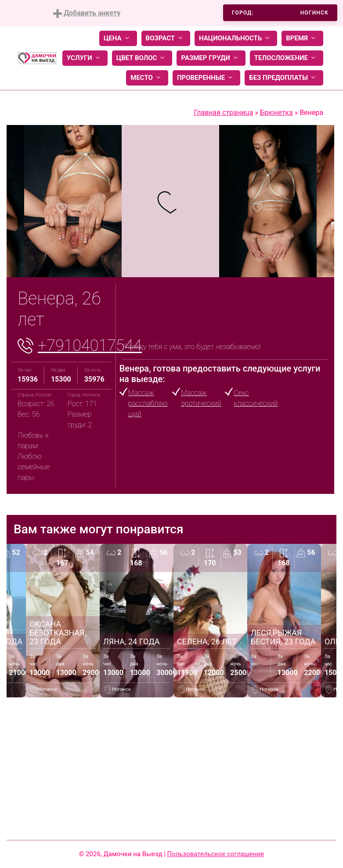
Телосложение (287, 58)
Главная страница (223, 113)
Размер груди (211, 58)
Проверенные (206, 78)
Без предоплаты (284, 78)
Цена (118, 38)
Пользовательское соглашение (216, 854)
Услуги (85, 58)
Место (147, 78)
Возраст (166, 38)
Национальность (236, 38)
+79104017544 (90, 346)
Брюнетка (276, 113)
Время (302, 38)
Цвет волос (142, 58)
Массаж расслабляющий (148, 403)
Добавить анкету (87, 13)
